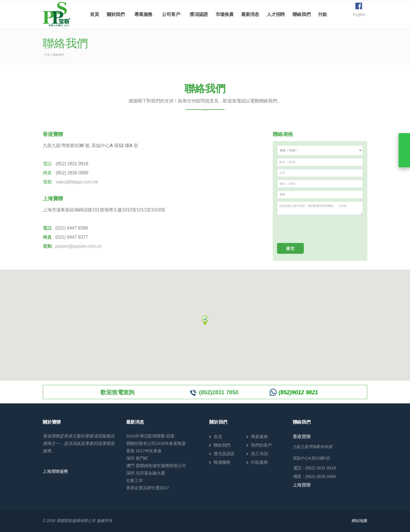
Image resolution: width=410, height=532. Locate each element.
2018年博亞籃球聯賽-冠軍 (150, 436)
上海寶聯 (302, 485)
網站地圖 (359, 521)
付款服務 (259, 462)
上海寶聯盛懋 (55, 471)
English (359, 15)
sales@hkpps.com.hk (77, 182)
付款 (323, 14)
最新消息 (250, 14)
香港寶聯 (302, 437)
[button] (205, 319)
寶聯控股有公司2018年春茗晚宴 (156, 443)
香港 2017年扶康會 (144, 451)
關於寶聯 (52, 422)
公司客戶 (171, 14)
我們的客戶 (261, 445)
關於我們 (116, 14)
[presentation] (320, 229)
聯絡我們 (301, 14)
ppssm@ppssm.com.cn (78, 246)
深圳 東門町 (137, 458)
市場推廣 (225, 14)
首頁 (95, 14)
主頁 (47, 55)
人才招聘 (276, 14)
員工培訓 (259, 454)
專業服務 (143, 14)
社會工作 (135, 480)
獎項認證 (199, 14)
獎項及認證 (224, 454)
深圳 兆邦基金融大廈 (146, 473)
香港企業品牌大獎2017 (148, 488)
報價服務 (222, 462)
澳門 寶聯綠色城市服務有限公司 (156, 466)
